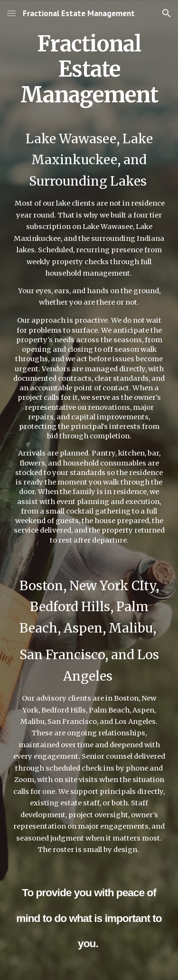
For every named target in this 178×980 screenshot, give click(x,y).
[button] (11, 13)
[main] (89, 490)
